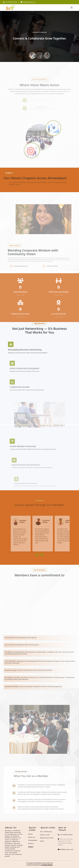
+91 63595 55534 (65, 835)
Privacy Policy (31, 847)
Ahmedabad (33, 840)
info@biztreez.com (28, 2)
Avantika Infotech (47, 865)
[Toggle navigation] (72, 8)
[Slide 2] (39, 56)
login (42, 841)
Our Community (46, 832)
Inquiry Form (45, 835)
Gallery (31, 843)
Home (30, 834)
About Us (32, 837)
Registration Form (47, 838)
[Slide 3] (47, 56)
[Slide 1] (32, 56)
